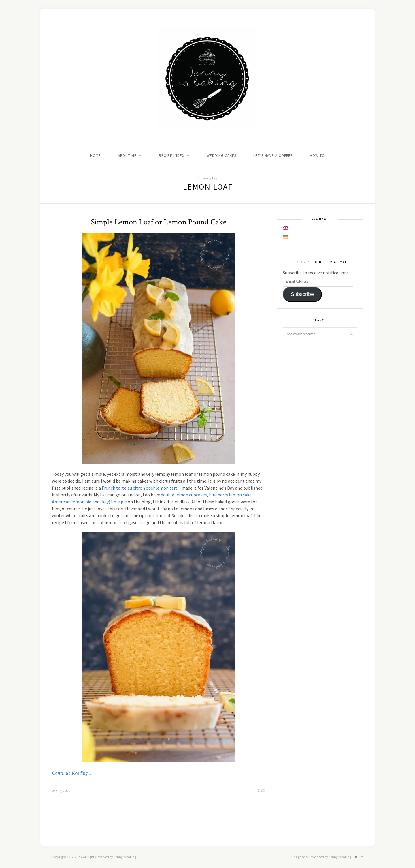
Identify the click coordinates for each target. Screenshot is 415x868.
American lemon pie (72, 502)
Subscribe (302, 294)
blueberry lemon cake (230, 495)
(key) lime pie (114, 502)
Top (359, 857)
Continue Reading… (71, 773)
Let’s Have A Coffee (273, 156)
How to (317, 156)
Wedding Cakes (221, 156)
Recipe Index (172, 156)
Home (96, 156)
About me (127, 156)
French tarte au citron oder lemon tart (140, 488)
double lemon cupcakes (184, 495)
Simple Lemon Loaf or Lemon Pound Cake (159, 222)
